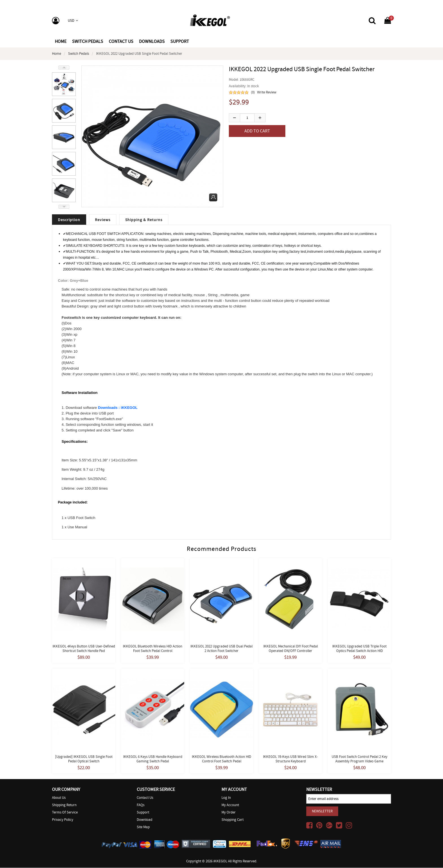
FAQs (141, 805)
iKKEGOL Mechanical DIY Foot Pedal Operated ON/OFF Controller (291, 649)
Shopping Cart (233, 820)
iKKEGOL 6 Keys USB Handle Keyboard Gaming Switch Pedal (153, 759)
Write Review (267, 92)
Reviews (103, 220)
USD (73, 20)
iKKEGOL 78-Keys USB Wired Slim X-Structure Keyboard (290, 759)
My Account (230, 805)
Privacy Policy (63, 820)
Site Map (143, 827)
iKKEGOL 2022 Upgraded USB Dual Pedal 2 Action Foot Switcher (221, 649)
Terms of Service (65, 813)
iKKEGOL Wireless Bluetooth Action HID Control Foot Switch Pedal (221, 759)
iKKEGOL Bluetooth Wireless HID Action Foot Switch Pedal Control (153, 649)
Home (61, 42)
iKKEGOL (220, 861)
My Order (229, 813)
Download (145, 820)
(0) (253, 92)
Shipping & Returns (144, 220)
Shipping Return (64, 805)
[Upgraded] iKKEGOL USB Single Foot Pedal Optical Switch (84, 759)
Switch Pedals (79, 54)
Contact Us (145, 798)
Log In (226, 798)
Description (69, 220)
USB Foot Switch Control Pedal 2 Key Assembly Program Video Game (360, 759)
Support (143, 813)
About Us (59, 798)
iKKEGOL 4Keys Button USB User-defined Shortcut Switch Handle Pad (84, 649)
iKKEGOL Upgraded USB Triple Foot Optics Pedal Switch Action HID (359, 649)
